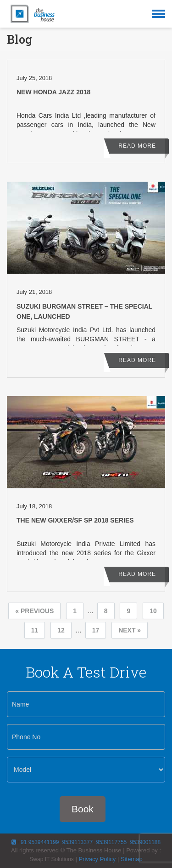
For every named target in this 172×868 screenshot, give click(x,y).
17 (96, 630)
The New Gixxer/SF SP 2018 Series (75, 520)
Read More (137, 146)
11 (35, 630)
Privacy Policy (97, 859)
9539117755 (111, 842)
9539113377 (77, 842)
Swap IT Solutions (52, 859)
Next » (130, 630)
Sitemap (132, 859)
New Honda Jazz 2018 (53, 92)
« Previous (34, 611)
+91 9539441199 (35, 842)
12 (61, 630)
